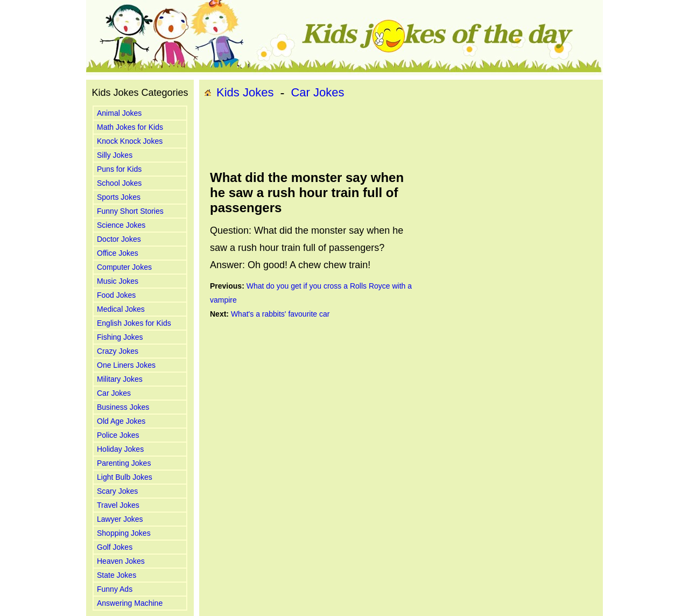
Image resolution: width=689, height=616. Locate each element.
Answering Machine (130, 603)
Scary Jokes (117, 491)
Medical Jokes (121, 309)
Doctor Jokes (119, 239)
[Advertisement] (401, 135)
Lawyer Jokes (120, 519)
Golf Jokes (115, 547)
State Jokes (117, 575)
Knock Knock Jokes (130, 141)
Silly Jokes (115, 155)
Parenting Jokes (124, 463)
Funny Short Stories (130, 211)
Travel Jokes (118, 505)
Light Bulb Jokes (125, 477)
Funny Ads (115, 589)
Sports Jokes (119, 197)
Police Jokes (118, 435)
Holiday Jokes (120, 449)
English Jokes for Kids (134, 323)
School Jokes (119, 183)
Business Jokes (123, 407)
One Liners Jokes (126, 365)
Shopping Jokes (124, 533)
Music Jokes (118, 281)
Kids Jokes (245, 92)
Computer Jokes (124, 267)
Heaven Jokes (121, 561)
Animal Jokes (119, 113)
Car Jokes (114, 393)
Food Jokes (116, 295)
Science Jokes (121, 225)
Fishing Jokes (120, 337)
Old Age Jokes (121, 421)
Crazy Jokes (118, 351)
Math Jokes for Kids (130, 127)
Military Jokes (120, 379)
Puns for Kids (119, 169)
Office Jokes (118, 253)
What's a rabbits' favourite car (280, 314)
